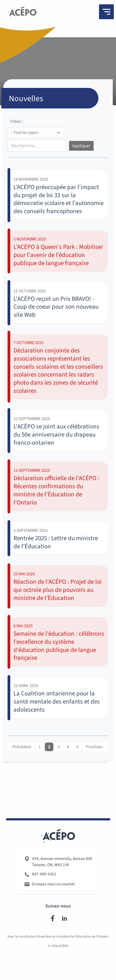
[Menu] (106, 12)
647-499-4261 (44, 885)
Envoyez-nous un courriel (53, 895)
